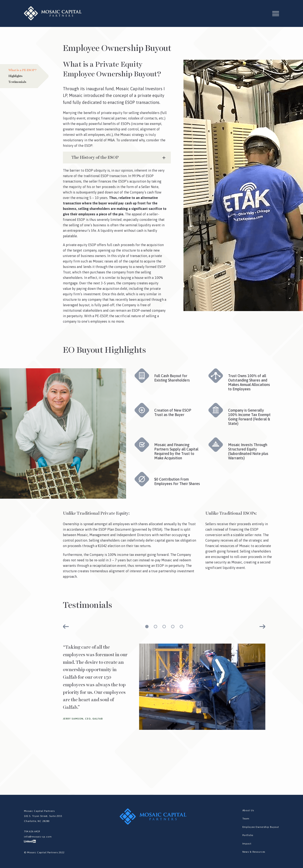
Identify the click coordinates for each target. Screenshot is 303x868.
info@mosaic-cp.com (38, 836)
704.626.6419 (32, 831)
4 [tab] (173, 626)
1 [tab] (147, 626)
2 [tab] (155, 626)
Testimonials (17, 82)
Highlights (15, 76)
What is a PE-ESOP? (22, 70)
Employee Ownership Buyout (261, 827)
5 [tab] (181, 626)
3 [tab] (164, 626)
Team (246, 819)
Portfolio (248, 835)
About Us (248, 810)
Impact (247, 844)
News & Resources (254, 852)
